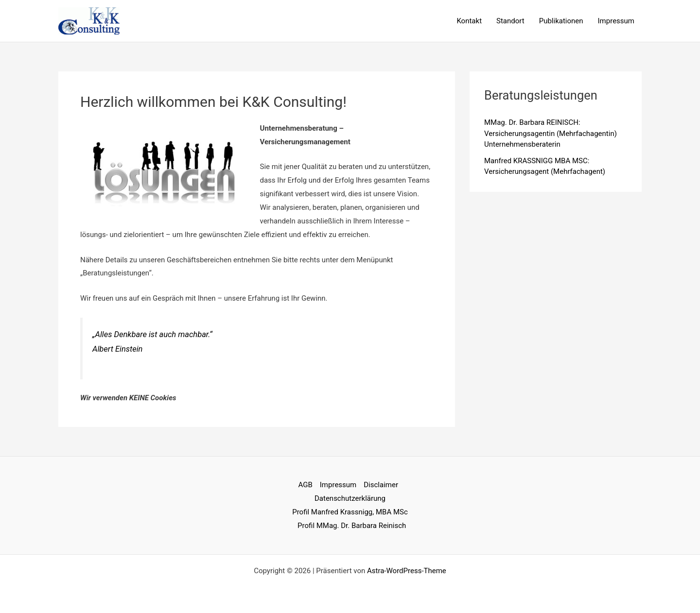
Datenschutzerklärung (350, 498)
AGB (306, 485)
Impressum (616, 21)
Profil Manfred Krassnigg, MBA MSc (350, 512)
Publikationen (561, 21)
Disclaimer (381, 485)
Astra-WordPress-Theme (407, 571)
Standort (510, 21)
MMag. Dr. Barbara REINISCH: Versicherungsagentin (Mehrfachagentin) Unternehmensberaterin (551, 133)
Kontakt (469, 21)
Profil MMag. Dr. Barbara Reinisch (352, 526)
